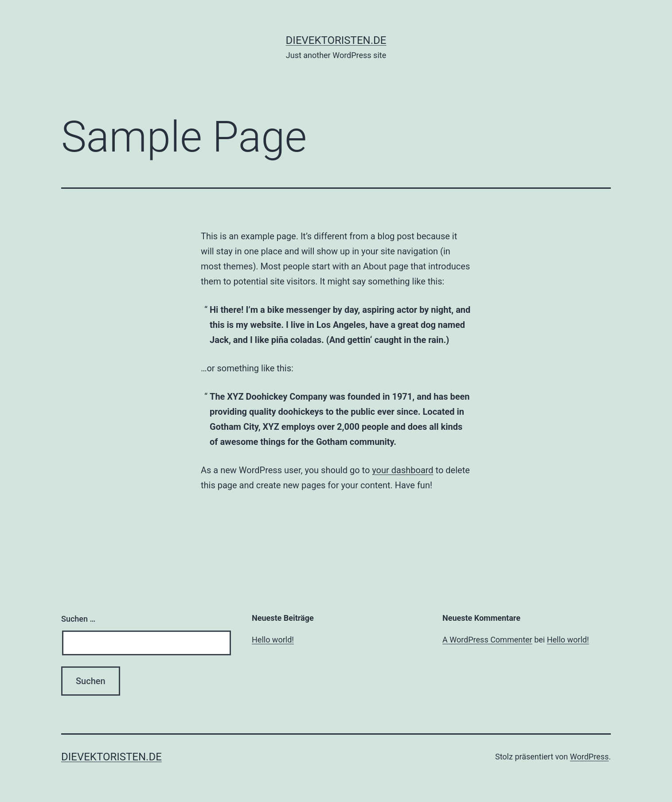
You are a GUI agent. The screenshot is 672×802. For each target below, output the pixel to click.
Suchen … (78, 619)
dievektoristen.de (336, 40)
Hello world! (273, 640)
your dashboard (402, 470)
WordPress (589, 757)
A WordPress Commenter (487, 640)
